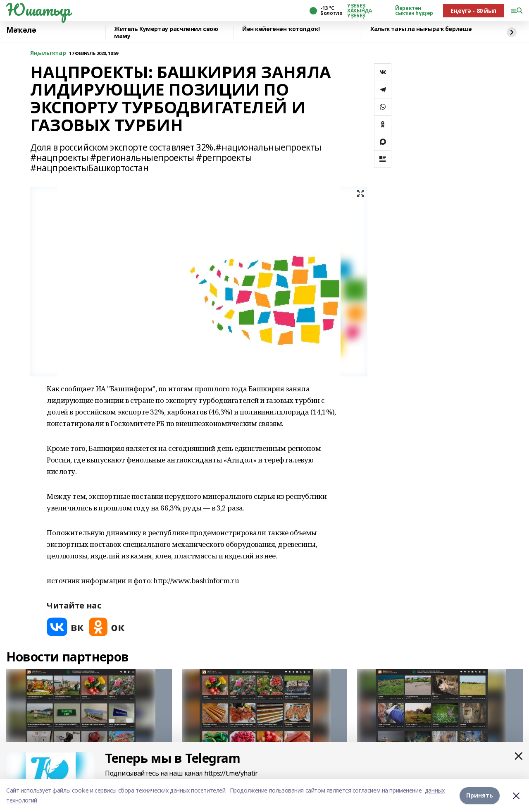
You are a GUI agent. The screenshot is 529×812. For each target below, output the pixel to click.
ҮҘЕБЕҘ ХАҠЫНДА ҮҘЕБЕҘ (359, 11)
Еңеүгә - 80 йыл (473, 11)
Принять (480, 795)
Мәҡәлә (21, 30)
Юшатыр (38, 10)
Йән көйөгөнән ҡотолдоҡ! (281, 29)
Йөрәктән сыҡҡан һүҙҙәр (414, 11)
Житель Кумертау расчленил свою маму (166, 32)
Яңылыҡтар (48, 53)
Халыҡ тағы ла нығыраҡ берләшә (421, 29)
